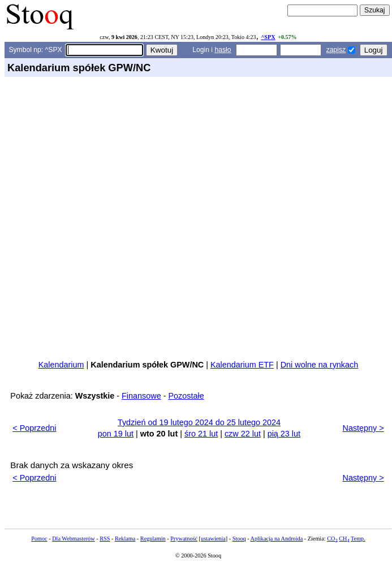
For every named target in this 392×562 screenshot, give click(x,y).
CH (344, 539)
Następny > (363, 428)
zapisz (336, 50)
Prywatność (184, 539)
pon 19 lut (116, 434)
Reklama (125, 539)
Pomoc (39, 539)
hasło (223, 50)
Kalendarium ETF (242, 365)
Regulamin (153, 539)
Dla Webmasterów (73, 539)
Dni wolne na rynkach (320, 365)
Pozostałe (186, 396)
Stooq (239, 539)
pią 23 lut (284, 434)
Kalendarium (61, 365)
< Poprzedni (34, 428)
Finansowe (141, 396)
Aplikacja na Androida (277, 539)
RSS (105, 539)
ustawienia (213, 539)
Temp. (358, 539)
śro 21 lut (201, 434)
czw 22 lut (243, 434)
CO (332, 539)
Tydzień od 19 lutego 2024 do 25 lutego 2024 (199, 422)
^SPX (268, 37)
